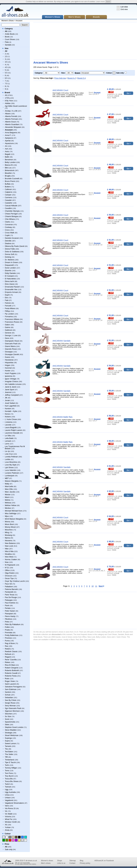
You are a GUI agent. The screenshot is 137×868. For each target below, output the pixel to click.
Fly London (9, 314)
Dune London (10, 268)
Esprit (7, 295)
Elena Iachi (9, 281)
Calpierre (9, 192)
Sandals (8, 45)
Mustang (8, 535)
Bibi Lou (8, 168)
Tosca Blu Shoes (12, 781)
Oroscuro (9, 576)
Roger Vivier (10, 681)
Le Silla (8, 436)
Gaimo (8, 327)
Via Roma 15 (10, 808)
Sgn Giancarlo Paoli (13, 708)
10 (93, 586)
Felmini (8, 303)
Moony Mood (10, 527)
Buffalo (8, 184)
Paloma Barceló (11, 589)
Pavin (7, 605)
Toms (7, 771)
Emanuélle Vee (11, 289)
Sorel (7, 719)
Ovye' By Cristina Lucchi (15, 581)
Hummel (8, 368)
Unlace (8, 798)
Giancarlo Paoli (11, 344)
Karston (8, 409)
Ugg (7, 789)
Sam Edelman (11, 689)
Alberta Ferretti (11, 116)
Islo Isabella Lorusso (13, 384)
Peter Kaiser (10, 611)
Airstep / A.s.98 (11, 111)
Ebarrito (8, 271)
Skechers (9, 714)
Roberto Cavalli (11, 673)
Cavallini (8, 208)
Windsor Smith (11, 822)
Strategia (9, 733)
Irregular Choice (11, 381)
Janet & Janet (11, 387)
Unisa (7, 795)
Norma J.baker (11, 559)
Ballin (7, 157)
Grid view (124, 9)
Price (7, 844)
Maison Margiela (12, 481)
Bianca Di (9, 165)
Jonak (7, 400)
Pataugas (9, 600)
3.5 (6, 62)
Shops (60, 861)
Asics (7, 151)
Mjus (7, 516)
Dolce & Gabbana (12, 252)
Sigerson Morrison (12, 711)
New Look (9, 546)
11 (96, 586)
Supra (7, 741)
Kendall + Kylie (11, 411)
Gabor (7, 325)
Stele (7, 725)
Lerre (7, 444)
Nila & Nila (9, 551)
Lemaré (8, 441)
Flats (7, 42)
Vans (7, 806)
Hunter (8, 371)
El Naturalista (10, 279)
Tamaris (8, 746)
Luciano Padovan (12, 473)
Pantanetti (9, 592)
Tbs (6, 749)
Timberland (9, 760)
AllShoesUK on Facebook (104, 861)
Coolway (8, 227)
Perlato (8, 608)
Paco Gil (8, 584)
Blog (81, 861)
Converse (9, 225)
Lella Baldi (9, 438)
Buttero (8, 187)
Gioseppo (9, 352)
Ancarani (19, 21)
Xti (6, 825)
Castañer (9, 203)
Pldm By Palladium (13, 624)
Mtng (7, 532)
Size (7, 48)
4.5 (6, 67)
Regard (8, 657)
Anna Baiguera (11, 133)
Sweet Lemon (11, 743)
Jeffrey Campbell (12, 395)
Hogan (8, 365)
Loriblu (8, 459)
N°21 (7, 568)
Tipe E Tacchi (10, 762)
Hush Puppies (11, 373)
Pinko (7, 622)
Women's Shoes (8, 21)
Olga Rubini (10, 573)
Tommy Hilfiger (11, 768)
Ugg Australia (10, 792)
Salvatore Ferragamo (13, 687)
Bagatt (8, 154)
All (6, 95)
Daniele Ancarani (12, 238)
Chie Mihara (10, 219)
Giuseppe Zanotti (12, 354)
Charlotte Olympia (12, 211)
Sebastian (9, 697)
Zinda (7, 830)
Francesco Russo (12, 322)
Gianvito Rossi (11, 349)
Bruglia (8, 176)
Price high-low (60, 78)
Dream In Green (11, 262)
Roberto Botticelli (12, 670)
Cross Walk (10, 233)
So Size (8, 716)
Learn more (100, 2)
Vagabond (9, 800)
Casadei (8, 200)
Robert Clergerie (12, 668)
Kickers (8, 417)
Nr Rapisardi (10, 565)
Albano (8, 114)
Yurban (8, 827)
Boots (7, 37)
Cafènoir (8, 189)
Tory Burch (9, 776)
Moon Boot (9, 524)
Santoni (8, 692)
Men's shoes (46, 863)
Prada (7, 630)
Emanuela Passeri (12, 287)
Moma (7, 522)
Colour (8, 834)
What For (9, 819)
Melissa (8, 503)
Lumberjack (10, 476)
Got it (108, 2)
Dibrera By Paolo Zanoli (15, 246)
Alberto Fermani (11, 119)
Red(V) (8, 649)
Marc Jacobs (10, 492)
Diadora (8, 243)
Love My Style (11, 465)
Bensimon (9, 160)
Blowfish (8, 173)
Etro (7, 298)
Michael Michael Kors (14, 511)
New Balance (10, 543)
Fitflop (7, 311)
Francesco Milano (12, 319)
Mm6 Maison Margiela (14, 519)
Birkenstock (10, 170)
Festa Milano (10, 308)
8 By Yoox (9, 101)
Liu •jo (7, 451)
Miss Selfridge (11, 513)
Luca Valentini (11, 470)
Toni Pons (9, 773)
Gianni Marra (10, 346)
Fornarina (9, 317)
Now (7, 562)
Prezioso (8, 638)
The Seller (9, 754)
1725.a (8, 98)
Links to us (61, 863)
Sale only (9, 849)
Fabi (7, 300)
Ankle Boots (10, 34)
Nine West (9, 557)
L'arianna (9, 422)
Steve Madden (11, 730)
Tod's (7, 765)
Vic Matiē (9, 814)
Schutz (8, 695)
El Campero (10, 276)
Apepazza (9, 138)
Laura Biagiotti (11, 427)
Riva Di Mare (10, 665)
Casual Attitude (11, 206)
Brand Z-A (82, 78)
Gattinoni (9, 330)
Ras (6, 646)
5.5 (6, 73)
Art (6, 146)
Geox (7, 338)
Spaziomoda (10, 722)
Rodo (7, 679)
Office (7, 570)
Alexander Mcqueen (13, 127)
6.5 (6, 78)
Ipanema (8, 376)
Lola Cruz (9, 454)
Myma (7, 538)
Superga (8, 738)
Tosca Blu (9, 779)
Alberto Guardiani (12, 124)
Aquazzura (9, 143)
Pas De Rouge (11, 597)
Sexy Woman (10, 706)
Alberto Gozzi (10, 122)
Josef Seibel (10, 403)
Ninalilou (8, 554)
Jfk (6, 398)
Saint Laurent (10, 684)
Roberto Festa (11, 676)
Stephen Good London (14, 727)
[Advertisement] (57, 41)
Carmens (9, 197)
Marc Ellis (9, 489)
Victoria (8, 817)
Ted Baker (9, 752)
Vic (6, 811)
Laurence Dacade (12, 433)
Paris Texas (10, 595)
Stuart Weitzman (12, 735)
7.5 (6, 84)
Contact (72, 863)
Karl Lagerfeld (11, 406)
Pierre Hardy (10, 616)
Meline (8, 500)
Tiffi (6, 757)
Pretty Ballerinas (12, 635)
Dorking (8, 257)
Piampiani (9, 614)
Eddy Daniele (10, 273)
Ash (6, 149)
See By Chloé (11, 700)
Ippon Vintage (11, 379)
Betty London (10, 162)
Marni (7, 497)
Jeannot (8, 392)
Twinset (8, 787)
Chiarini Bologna (12, 216)
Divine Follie (10, 249)
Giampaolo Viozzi (12, 341)
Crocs (7, 230)
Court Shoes (10, 39)
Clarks (7, 222)
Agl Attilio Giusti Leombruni (16, 106)
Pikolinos (9, 619)
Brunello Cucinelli (12, 179)
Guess (8, 357)
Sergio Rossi (10, 703)
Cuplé (7, 235)
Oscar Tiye (9, 578)
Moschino (9, 530)
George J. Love (11, 335)
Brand (7, 92)
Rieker (8, 662)
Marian (8, 495)
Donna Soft (9, 254)
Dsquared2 (9, 265)
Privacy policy (85, 863)
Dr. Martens (10, 260)
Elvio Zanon (10, 284)
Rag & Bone (10, 643)
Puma (7, 641)
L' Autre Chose (11, 419)
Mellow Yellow (11, 505)
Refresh (8, 654)
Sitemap (73, 861)
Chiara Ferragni (11, 214)
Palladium (9, 587)
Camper (8, 195)
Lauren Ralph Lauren (13, 430)
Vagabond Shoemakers (14, 803)
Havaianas (9, 360)
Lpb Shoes (9, 467)
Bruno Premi (10, 181)
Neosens (8, 541)
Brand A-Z (72, 78)
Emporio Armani (11, 292)
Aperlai (8, 141)
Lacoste (8, 425)
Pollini (7, 627)
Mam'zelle (9, 486)
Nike (7, 549)
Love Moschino (11, 462)
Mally (7, 484)
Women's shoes (47, 861)
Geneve (8, 333)
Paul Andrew (10, 603)
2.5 (6, 56)
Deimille (8, 241)
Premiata (9, 633)
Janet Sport (10, 390)
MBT (7, 478)
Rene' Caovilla (11, 660)
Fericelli (8, 306)
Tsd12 (7, 784)
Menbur (8, 508)
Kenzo (7, 414)
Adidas (8, 103)
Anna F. (8, 135)
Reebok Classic (11, 651)
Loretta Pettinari (11, 457)
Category (9, 29)
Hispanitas (9, 363)
